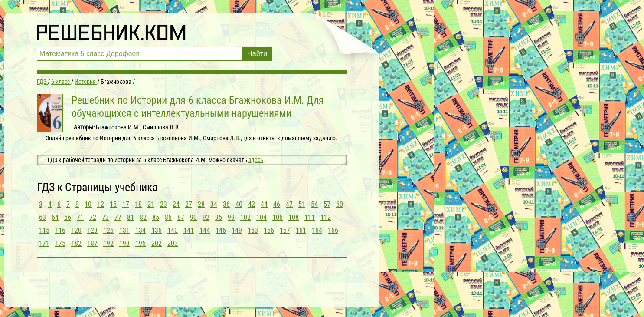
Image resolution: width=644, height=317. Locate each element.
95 (219, 217)
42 (252, 204)
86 (168, 217)
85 (156, 217)
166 (333, 230)
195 (141, 243)
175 (60, 243)
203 (173, 243)
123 (92, 230)
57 (327, 204)
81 (131, 217)
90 (193, 217)
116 (60, 230)
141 (189, 230)
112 (326, 217)
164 (317, 230)
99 (231, 217)
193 (124, 243)
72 (93, 217)
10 (88, 204)
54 (314, 204)
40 (239, 204)
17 (126, 204)
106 (278, 217)
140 (173, 230)
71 (80, 217)
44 (264, 204)
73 (105, 217)
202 (157, 243)
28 (201, 204)
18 (138, 204)
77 (118, 217)
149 (237, 230)
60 (340, 204)
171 (44, 243)
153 (253, 230)
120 (76, 230)
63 (42, 217)
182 (76, 243)
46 (277, 204)
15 (113, 204)
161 (301, 230)
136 (157, 230)
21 (151, 204)
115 (44, 230)
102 (245, 217)
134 (141, 230)
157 (285, 230)
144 (205, 230)
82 (143, 217)
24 (176, 204)
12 (101, 204)
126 (108, 230)
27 (189, 204)
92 (206, 217)
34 (214, 204)
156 (269, 230)
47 (289, 204)
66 (68, 217)
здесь (256, 160)
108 (294, 217)
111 (310, 217)
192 (108, 243)
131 (124, 230)
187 (92, 243)
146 (221, 230)
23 (163, 204)
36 (226, 204)
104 (262, 217)
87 (181, 217)
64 (55, 217)
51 (302, 204)
